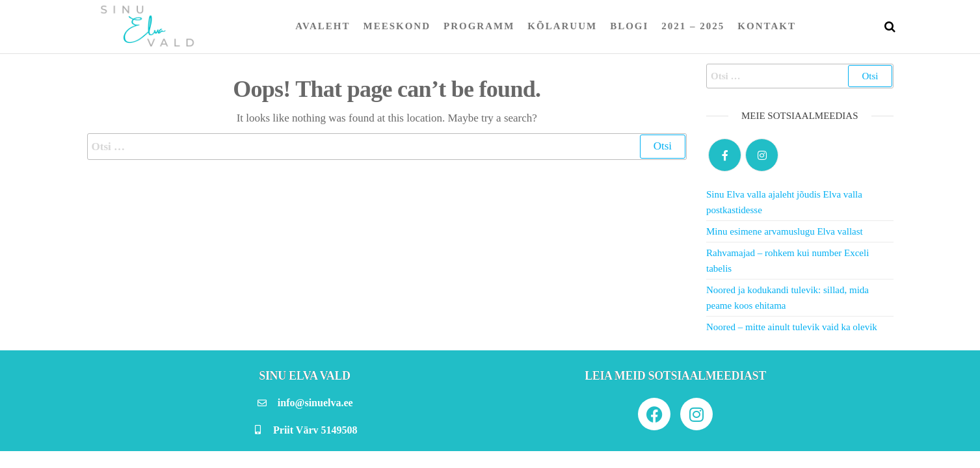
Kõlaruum (562, 26)
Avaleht (323, 26)
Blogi (629, 26)
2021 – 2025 (693, 26)
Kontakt (767, 26)
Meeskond (397, 26)
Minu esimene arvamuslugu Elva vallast (785, 231)
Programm (479, 26)
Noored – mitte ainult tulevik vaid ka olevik (792, 327)
